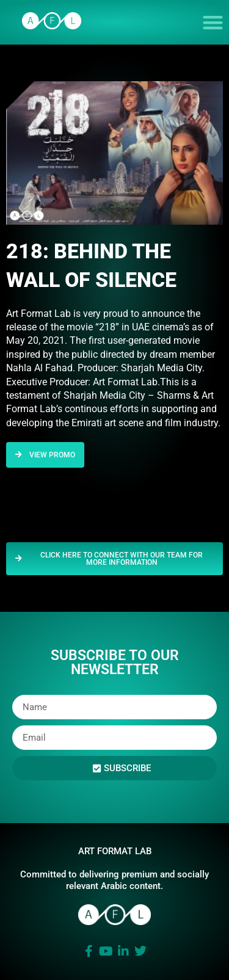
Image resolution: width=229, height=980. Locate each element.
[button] (213, 22)
